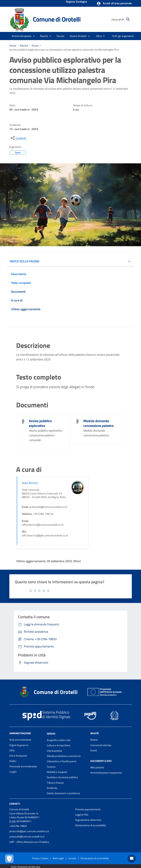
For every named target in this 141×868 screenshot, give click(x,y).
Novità (24, 46)
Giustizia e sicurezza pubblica (62, 777)
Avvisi (35, 46)
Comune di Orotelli (57, 19)
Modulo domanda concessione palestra (98, 423)
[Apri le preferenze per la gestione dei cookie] (9, 859)
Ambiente (52, 788)
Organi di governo (19, 745)
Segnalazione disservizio (88, 820)
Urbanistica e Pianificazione (62, 761)
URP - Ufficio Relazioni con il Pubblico (29, 842)
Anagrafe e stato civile (59, 740)
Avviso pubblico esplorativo (40, 423)
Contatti (15, 804)
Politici (13, 761)
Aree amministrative (20, 740)
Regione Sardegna (76, 2)
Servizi (51, 734)
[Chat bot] (132, 859)
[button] (114, 4)
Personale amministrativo (23, 766)
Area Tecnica (30, 483)
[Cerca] (128, 19)
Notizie (94, 740)
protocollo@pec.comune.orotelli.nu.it (29, 831)
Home (13, 46)
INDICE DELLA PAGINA (24, 261)
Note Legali (58, 858)
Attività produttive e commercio (64, 756)
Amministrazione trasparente (106, 773)
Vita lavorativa (54, 751)
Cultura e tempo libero (59, 745)
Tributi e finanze (55, 783)
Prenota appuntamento (88, 809)
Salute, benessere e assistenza (63, 793)
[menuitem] (98, 36)
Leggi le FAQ (82, 815)
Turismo (51, 767)
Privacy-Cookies (40, 858)
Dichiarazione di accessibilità (90, 825)
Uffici (12, 750)
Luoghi (13, 772)
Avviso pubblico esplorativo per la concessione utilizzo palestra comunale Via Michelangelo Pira (64, 50)
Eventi (94, 750)
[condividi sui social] (18, 138)
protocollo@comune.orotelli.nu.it (27, 837)
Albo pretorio (97, 767)
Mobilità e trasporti (57, 772)
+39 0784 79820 (18, 826)
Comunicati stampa (101, 745)
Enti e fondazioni (18, 756)
